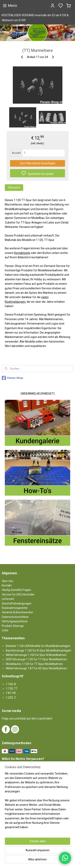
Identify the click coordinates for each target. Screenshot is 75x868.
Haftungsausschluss (15, 621)
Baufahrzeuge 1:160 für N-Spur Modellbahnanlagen (38, 650)
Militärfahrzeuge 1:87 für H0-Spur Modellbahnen (36, 668)
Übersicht (14, 187)
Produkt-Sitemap (13, 626)
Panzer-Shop (12, 378)
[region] (37, 802)
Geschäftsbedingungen (17, 603)
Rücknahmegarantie (15, 608)
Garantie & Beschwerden (17, 612)
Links (5, 630)
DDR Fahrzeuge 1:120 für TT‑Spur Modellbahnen (36, 659)
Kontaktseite (22, 253)
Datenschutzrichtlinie (15, 617)
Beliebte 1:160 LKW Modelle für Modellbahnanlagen (38, 646)
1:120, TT (12, 689)
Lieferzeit (8, 599)
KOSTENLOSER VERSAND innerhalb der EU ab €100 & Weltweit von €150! (35, 18)
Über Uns (7, 581)
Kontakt (7, 585)
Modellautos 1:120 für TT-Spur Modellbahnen (34, 664)
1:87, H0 (11, 693)
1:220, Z (11, 698)
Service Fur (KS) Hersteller (18, 594)
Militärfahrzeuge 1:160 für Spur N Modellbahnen (36, 655)
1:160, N (11, 684)
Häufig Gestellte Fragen (16, 590)
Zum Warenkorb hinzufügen (38, 163)
